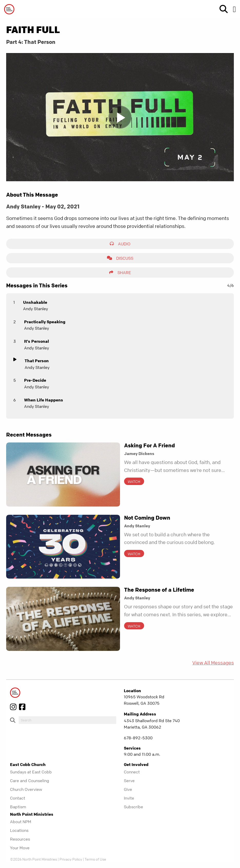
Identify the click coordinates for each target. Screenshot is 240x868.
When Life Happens (44, 400)
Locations (19, 830)
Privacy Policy (71, 859)
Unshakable (35, 302)
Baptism (18, 807)
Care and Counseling (30, 781)
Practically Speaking (45, 322)
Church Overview (26, 789)
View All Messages (213, 663)
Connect (132, 772)
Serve (129, 781)
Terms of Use (95, 859)
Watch (134, 481)
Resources (20, 839)
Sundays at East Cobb (31, 772)
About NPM (21, 822)
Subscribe (133, 807)
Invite (129, 798)
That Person (37, 361)
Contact (18, 798)
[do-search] (67, 720)
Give (128, 789)
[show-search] (222, 9)
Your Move (20, 848)
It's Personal (37, 341)
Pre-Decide (35, 380)
